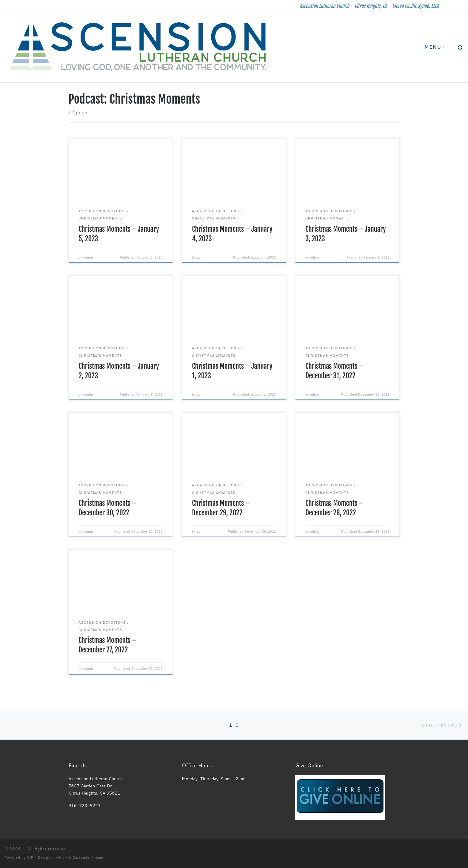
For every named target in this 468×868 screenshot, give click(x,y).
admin (88, 258)
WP (30, 858)
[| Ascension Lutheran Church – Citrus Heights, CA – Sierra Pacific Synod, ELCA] (138, 47)
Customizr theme (88, 858)
